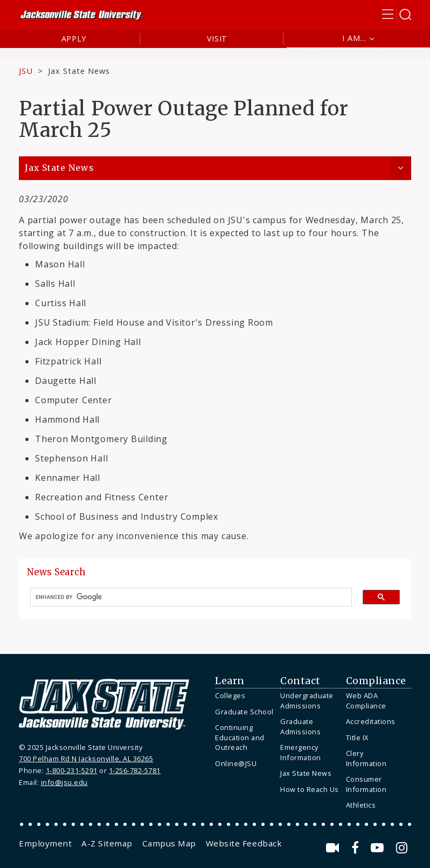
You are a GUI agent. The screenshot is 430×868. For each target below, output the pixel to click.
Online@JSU (236, 763)
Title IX (357, 738)
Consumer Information (366, 784)
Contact (300, 681)
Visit (217, 39)
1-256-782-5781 (135, 770)
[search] (187, 597)
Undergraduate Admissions (307, 701)
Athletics (361, 805)
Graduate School (244, 712)
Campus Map (169, 843)
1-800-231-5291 (72, 770)
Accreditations (371, 721)
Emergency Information (301, 752)
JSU (26, 71)
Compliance (376, 681)
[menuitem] (245, 696)
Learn (230, 681)
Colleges (230, 695)
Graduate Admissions (300, 726)
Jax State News (79, 71)
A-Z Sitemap (107, 843)
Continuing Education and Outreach (240, 737)
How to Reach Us (310, 789)
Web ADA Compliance (366, 701)
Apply (74, 39)
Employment (45, 843)
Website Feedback (244, 843)
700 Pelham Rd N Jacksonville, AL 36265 (86, 759)
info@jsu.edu (64, 782)
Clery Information (366, 758)
